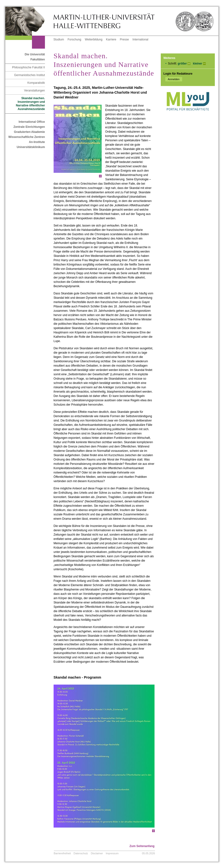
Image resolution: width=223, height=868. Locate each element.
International (140, 39)
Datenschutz (81, 853)
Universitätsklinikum (31, 147)
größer (182, 64)
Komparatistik (36, 83)
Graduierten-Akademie (29, 132)
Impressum (112, 853)
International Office (32, 122)
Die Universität (35, 54)
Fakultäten (38, 59)
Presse (124, 39)
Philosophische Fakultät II (28, 67)
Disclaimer (97, 853)
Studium (59, 39)
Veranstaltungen (34, 91)
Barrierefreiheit (62, 853)
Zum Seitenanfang (142, 846)
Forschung (74, 39)
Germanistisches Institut (30, 75)
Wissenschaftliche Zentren (27, 137)
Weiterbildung (94, 39)
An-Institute (37, 142)
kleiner (198, 64)
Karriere (111, 39)
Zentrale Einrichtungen (29, 127)
